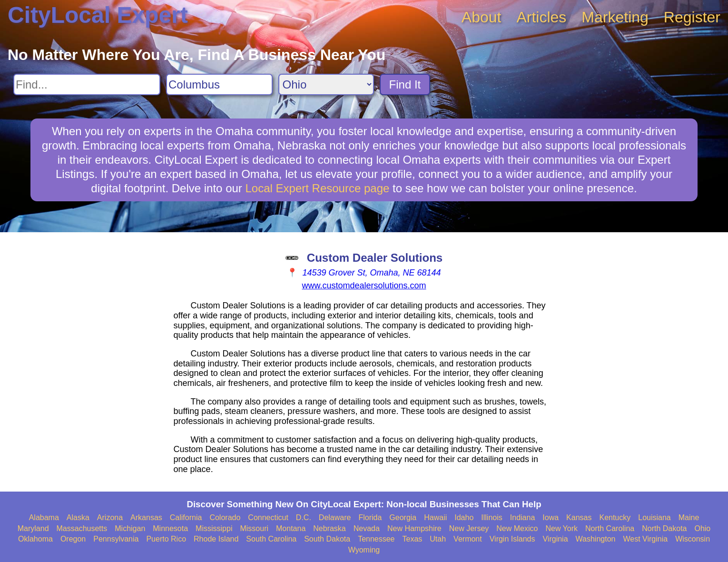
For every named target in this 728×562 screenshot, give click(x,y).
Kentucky (615, 518)
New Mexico (517, 528)
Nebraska (329, 528)
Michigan (130, 528)
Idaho (464, 518)
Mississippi (214, 528)
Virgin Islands (512, 539)
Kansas (579, 518)
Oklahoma (35, 539)
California (186, 518)
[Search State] (326, 84)
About (482, 17)
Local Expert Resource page (318, 188)
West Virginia (645, 539)
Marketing (615, 17)
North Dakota (664, 528)
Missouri (254, 528)
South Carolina (271, 539)
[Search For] (87, 84)
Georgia (403, 518)
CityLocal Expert (98, 15)
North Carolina (610, 528)
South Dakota (327, 539)
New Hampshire (414, 528)
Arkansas (146, 518)
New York (561, 528)
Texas (413, 539)
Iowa (551, 518)
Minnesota (170, 528)
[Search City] (219, 84)
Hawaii (435, 518)
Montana (291, 528)
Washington (596, 539)
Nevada (367, 528)
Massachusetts (82, 528)
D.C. (304, 518)
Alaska (78, 518)
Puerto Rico (166, 539)
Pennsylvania (116, 539)
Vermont (468, 539)
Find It (405, 84)
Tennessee (376, 539)
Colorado (225, 518)
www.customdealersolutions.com (364, 286)
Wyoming (364, 550)
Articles (541, 17)
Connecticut (268, 518)
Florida (370, 518)
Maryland (33, 528)
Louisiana (654, 518)
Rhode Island (216, 539)
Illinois (492, 518)
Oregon (73, 539)
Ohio (702, 528)
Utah (438, 539)
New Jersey (469, 528)
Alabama (44, 518)
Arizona (110, 518)
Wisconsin (693, 539)
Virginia (555, 539)
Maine (689, 518)
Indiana (523, 518)
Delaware (335, 518)
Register (692, 17)
